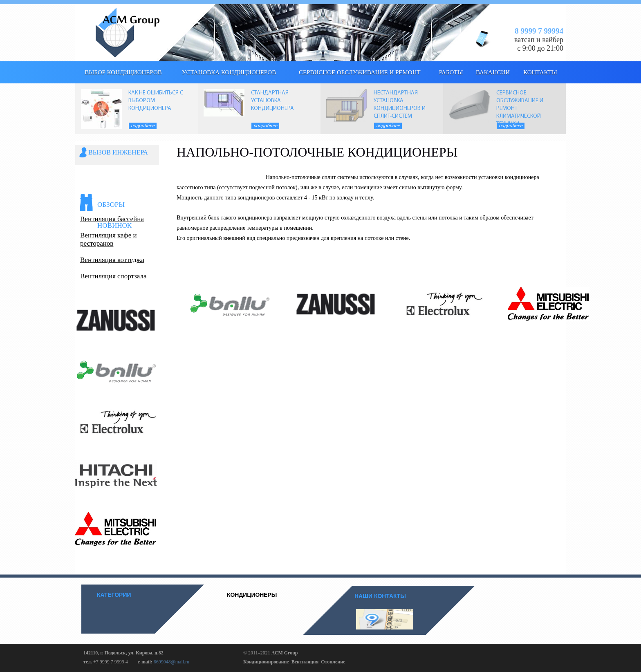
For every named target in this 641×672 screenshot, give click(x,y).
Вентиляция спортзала (113, 276)
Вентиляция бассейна (112, 219)
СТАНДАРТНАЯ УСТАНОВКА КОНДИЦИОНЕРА (272, 101)
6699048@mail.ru (171, 662)
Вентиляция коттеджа (112, 260)
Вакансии (493, 72)
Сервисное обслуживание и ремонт (360, 72)
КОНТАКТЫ (540, 72)
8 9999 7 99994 (539, 31)
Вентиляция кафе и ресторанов (109, 239)
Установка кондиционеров (229, 72)
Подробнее (143, 126)
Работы (451, 72)
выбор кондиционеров (123, 72)
